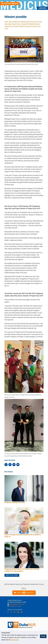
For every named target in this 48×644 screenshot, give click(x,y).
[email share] (18, 464)
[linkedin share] (14, 464)
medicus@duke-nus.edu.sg (17, 604)
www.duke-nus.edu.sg (15, 606)
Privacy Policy (15, 640)
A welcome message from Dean (15, 502)
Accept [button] (43, 636)
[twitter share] (10, 464)
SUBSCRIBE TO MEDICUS (24, 593)
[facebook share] (6, 464)
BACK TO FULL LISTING (12, 575)
